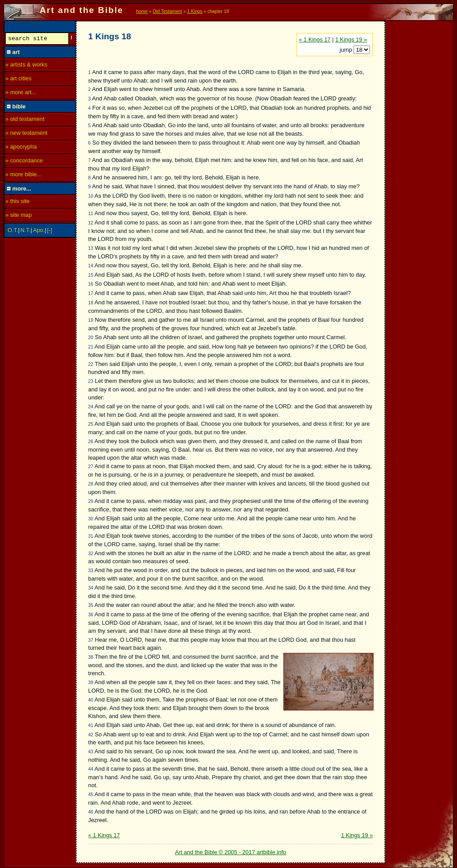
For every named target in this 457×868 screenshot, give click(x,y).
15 (91, 275)
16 (91, 284)
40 (91, 700)
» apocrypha (21, 148)
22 (91, 364)
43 (91, 752)
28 (91, 484)
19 (91, 320)
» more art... (21, 93)
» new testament (26, 134)
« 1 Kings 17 (315, 39)
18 (91, 303)
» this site (17, 202)
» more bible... (23, 176)
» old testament (25, 120)
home (142, 11)
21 (91, 347)
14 (91, 266)
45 (91, 795)
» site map (19, 216)
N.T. (26, 231)
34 (91, 588)
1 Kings (195, 11)
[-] (50, 231)
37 (91, 640)
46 (91, 812)
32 (91, 554)
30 (91, 519)
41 (91, 725)
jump (347, 50)
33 (91, 571)
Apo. (39, 231)
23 (91, 381)
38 (91, 657)
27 (91, 467)
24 (91, 407)
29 (91, 501)
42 (91, 735)
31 (91, 536)
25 (91, 424)
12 (91, 223)
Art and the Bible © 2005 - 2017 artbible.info (231, 852)
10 (91, 196)
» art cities (18, 80)
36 (91, 615)
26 (91, 442)
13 (91, 248)
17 (91, 293)
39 (91, 683)
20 (91, 338)
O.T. (13, 231)
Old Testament (167, 11)
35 (91, 605)
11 (91, 214)
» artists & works (26, 66)
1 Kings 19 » (351, 39)
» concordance (24, 162)
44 (91, 769)
